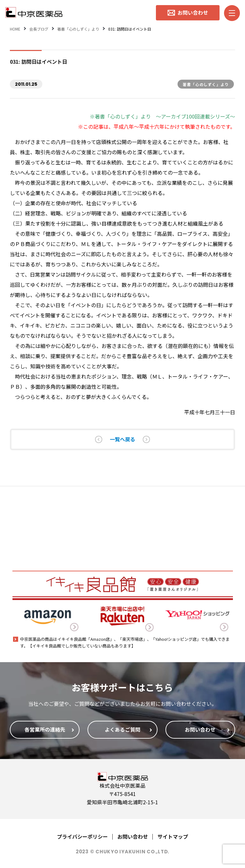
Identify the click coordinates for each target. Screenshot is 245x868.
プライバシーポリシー (82, 836)
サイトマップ (173, 836)
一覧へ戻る (122, 439)
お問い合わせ (133, 836)
